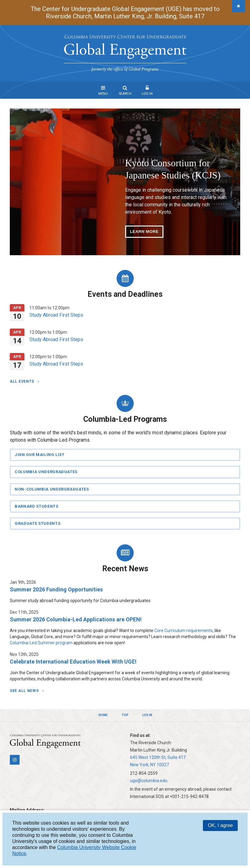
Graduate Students (37, 523)
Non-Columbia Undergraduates (52, 489)
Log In (147, 94)
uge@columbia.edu (149, 781)
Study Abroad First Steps (56, 315)
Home (103, 715)
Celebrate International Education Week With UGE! (73, 662)
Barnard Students (36, 506)
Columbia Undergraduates (46, 472)
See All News (25, 691)
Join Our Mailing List (40, 455)
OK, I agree (220, 825)
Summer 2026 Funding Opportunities (56, 589)
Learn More (144, 232)
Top (125, 715)
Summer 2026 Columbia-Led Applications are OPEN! (76, 619)
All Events (23, 381)
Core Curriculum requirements (183, 631)
